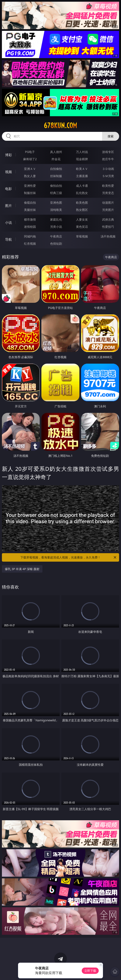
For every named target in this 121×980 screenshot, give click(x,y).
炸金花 (56, 159)
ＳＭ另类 (108, 176)
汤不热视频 (108, 236)
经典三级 (56, 193)
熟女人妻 (30, 176)
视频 (8, 172)
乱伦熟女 (82, 193)
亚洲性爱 (30, 186)
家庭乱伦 (56, 219)
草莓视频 (82, 236)
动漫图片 (108, 203)
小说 (8, 222)
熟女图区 (82, 210)
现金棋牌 (82, 159)
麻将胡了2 (30, 159)
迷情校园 (30, 227)
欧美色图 (82, 203)
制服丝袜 (30, 193)
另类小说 (56, 227)
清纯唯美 (56, 210)
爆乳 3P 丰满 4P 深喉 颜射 (22, 569)
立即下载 (90, 971)
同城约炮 (30, 236)
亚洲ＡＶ (30, 169)
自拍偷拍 (56, 169)
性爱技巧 (108, 227)
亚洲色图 (56, 203)
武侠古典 (108, 219)
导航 (8, 239)
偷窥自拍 (30, 203)
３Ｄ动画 (108, 169)
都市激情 (30, 219)
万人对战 (82, 152)
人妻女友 (82, 219)
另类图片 (108, 210)
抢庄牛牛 (108, 159)
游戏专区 (108, 152)
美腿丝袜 (30, 210)
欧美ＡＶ (82, 169)
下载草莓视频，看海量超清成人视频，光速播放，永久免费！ (69, 557)
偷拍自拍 (56, 186)
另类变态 (108, 193)
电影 (8, 189)
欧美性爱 (108, 186)
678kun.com (60, 126)
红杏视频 (30, 244)
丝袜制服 (56, 176)
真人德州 (56, 152)
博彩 (8, 155)
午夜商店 (56, 236)
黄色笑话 (82, 227)
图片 (8, 206)
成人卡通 (82, 186)
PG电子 (30, 152)
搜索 (111, 136)
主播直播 (82, 176)
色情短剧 (56, 244)
